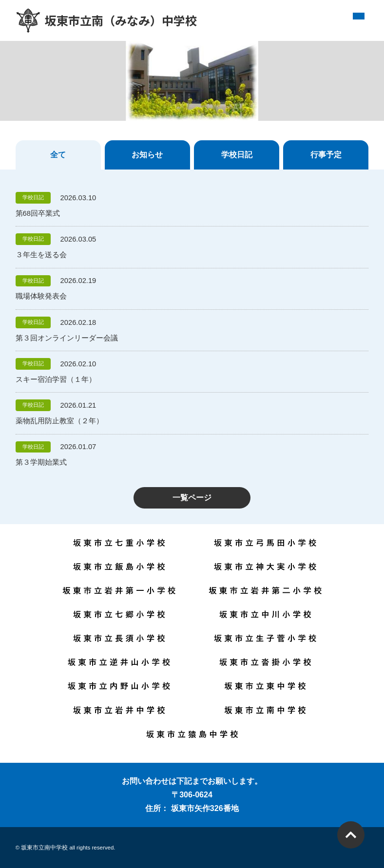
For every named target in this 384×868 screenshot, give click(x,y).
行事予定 (326, 155)
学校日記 (237, 155)
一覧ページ (192, 498)
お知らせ (147, 155)
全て (58, 155)
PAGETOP (351, 835)
